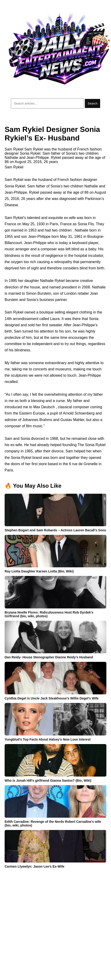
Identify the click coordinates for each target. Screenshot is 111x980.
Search (92, 103)
